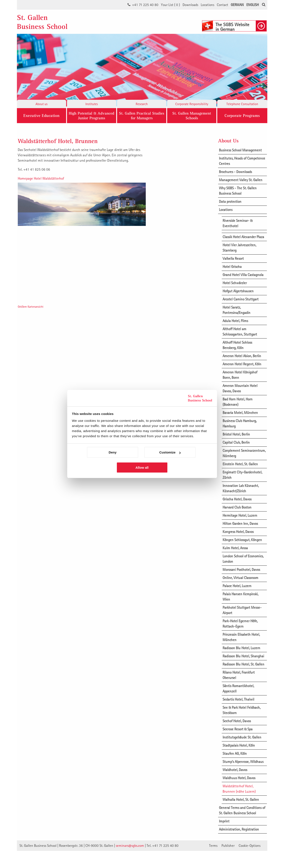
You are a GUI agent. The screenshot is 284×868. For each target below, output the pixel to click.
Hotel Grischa (232, 267)
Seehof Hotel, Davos (237, 721)
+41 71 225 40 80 (145, 5)
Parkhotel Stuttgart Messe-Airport (242, 610)
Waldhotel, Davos (235, 770)
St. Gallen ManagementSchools (192, 116)
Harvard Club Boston (237, 507)
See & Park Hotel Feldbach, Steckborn (242, 710)
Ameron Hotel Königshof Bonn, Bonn (240, 375)
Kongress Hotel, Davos (238, 532)
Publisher (228, 846)
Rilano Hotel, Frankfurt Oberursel (239, 675)
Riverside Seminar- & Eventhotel (238, 223)
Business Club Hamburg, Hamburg (240, 423)
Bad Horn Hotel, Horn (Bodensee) (238, 402)
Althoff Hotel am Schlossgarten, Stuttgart (240, 332)
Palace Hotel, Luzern (237, 586)
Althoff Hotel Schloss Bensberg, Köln (237, 345)
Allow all (142, 468)
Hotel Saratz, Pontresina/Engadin (236, 310)
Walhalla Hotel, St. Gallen (241, 799)
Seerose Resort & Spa (238, 729)
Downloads (190, 5)
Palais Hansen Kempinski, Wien (240, 597)
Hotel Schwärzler (235, 283)
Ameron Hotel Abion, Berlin (242, 356)
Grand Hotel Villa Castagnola (243, 275)
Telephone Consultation (242, 104)
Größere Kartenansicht (31, 307)
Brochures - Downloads (235, 172)
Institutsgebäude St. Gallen (242, 737)
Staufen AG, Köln (235, 753)
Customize (170, 452)
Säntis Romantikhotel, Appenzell (238, 688)
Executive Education (41, 116)
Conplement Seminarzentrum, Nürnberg (244, 453)
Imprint (224, 821)
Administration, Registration (239, 829)
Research (142, 104)
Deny (113, 452)
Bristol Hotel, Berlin (236, 434)
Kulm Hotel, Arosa (235, 548)
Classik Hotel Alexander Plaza (243, 237)
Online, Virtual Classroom (240, 578)
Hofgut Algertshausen (238, 291)
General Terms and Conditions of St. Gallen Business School (242, 810)
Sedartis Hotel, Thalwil (238, 699)
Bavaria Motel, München (240, 413)
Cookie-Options (250, 846)
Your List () (170, 5)
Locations (207, 5)
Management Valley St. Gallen (241, 180)
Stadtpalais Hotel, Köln (239, 745)
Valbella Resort (233, 258)
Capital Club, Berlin (236, 442)
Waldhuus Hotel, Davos (239, 778)
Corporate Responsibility (192, 104)
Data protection (230, 201)
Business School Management (240, 150)
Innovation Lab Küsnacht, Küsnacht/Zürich (241, 488)
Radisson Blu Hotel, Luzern (241, 648)
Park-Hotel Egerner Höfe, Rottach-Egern (240, 624)
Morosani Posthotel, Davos (241, 570)
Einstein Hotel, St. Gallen (240, 464)
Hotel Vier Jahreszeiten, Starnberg (239, 248)
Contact (222, 5)
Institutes (92, 104)
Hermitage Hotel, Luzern (240, 515)
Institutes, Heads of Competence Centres (242, 161)
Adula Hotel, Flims (235, 321)
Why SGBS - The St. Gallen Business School (238, 191)
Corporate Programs (242, 116)
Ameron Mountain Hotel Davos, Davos (240, 388)
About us (42, 104)
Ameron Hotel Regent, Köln (242, 364)
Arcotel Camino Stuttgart (241, 299)
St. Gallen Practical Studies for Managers (142, 116)
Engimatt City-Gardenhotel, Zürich (242, 475)
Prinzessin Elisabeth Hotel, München (241, 637)
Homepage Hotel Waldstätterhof (41, 178)
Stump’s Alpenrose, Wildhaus (243, 762)
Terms (213, 846)
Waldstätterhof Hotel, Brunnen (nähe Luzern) (239, 789)
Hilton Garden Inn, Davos (240, 523)
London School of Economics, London (243, 559)
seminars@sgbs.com (130, 846)
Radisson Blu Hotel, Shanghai (243, 656)
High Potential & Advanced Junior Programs (91, 116)
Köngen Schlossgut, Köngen (242, 540)
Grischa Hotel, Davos (237, 499)
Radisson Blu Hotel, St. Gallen (243, 664)
